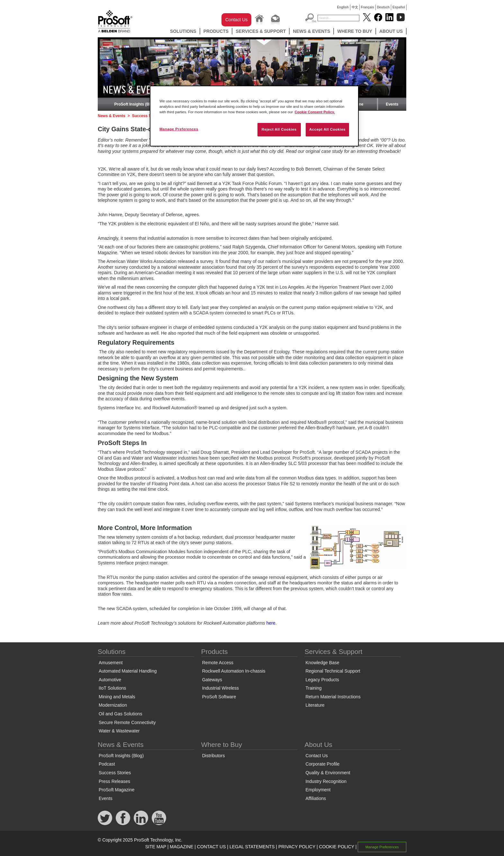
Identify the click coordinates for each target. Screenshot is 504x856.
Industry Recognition (326, 781)
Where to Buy (355, 31)
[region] (254, 116)
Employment (318, 790)
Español (399, 7)
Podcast (107, 764)
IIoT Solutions (112, 688)
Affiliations (316, 798)
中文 (355, 7)
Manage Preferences (382, 847)
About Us (391, 31)
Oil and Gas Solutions (120, 714)
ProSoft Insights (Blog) (135, 104)
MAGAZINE (181, 847)
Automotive (110, 680)
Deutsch (383, 7)
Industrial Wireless (221, 688)
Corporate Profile (322, 764)
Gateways (212, 680)
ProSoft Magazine (117, 790)
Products (216, 31)
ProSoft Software (219, 697)
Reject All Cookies (279, 129)
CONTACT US (212, 847)
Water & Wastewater (119, 731)
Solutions (183, 31)
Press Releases (114, 781)
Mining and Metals (117, 697)
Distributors (214, 756)
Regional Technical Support (333, 671)
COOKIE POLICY (336, 847)
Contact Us (236, 20)
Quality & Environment (328, 773)
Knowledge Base (322, 663)
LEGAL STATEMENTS (252, 847)
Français (368, 7)
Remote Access (218, 663)
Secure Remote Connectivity (127, 722)
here (271, 623)
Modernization (113, 705)
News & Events (311, 31)
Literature (315, 705)
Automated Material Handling (128, 671)
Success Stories (147, 116)
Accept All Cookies (327, 129)
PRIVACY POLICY (297, 847)
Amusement (111, 663)
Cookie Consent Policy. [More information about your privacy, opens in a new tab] (315, 112)
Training (313, 688)
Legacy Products (322, 680)
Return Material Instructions (333, 697)
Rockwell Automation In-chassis (234, 671)
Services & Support (261, 31)
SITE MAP (156, 847)
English (343, 7)
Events (392, 104)
